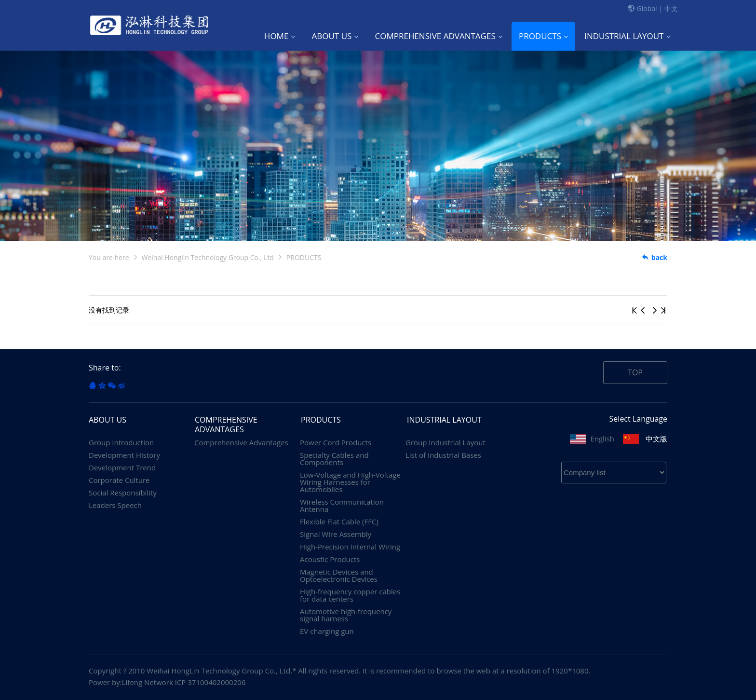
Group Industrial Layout (445, 443)
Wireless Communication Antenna (342, 506)
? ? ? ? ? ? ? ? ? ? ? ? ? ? (614, 473)
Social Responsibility (123, 493)
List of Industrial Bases (443, 455)
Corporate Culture (119, 480)
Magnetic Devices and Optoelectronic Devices (339, 576)
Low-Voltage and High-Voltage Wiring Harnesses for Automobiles (350, 482)
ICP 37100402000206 (210, 682)
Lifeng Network (148, 682)
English (602, 439)
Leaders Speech (115, 505)
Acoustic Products (330, 559)
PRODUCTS (543, 36)
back (654, 257)
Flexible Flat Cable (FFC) (339, 522)
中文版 (656, 439)
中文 (671, 8)
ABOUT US (335, 36)
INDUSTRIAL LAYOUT (627, 36)
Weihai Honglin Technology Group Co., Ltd (208, 257)
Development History (124, 455)
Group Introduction (121, 443)
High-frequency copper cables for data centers (350, 595)
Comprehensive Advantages (241, 443)
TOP (635, 372)
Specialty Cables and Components (334, 459)
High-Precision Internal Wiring (350, 547)
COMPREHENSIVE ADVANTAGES (439, 36)
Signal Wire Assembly (336, 534)
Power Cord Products (336, 443)
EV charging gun (327, 631)
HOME (280, 36)
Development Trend (122, 468)
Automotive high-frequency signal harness (346, 615)
